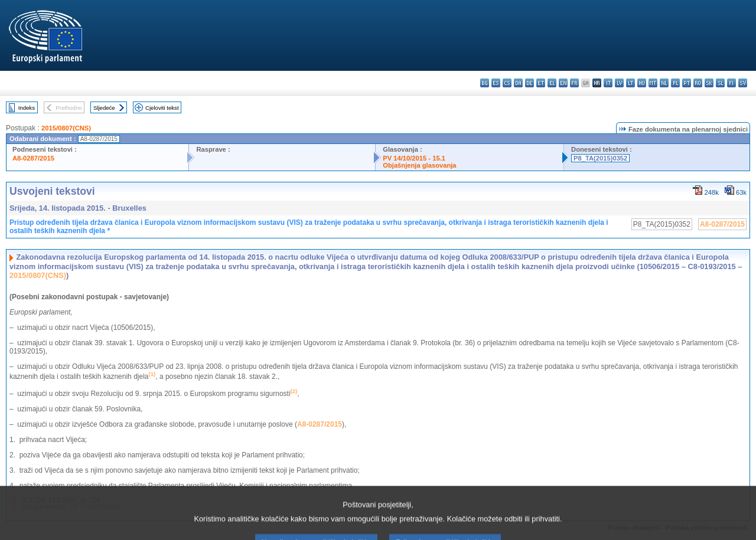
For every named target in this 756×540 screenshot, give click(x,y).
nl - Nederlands (664, 83)
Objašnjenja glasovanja (419, 165)
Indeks (27, 108)
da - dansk (518, 83)
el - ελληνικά (552, 83)
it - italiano (608, 83)
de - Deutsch (529, 83)
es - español (496, 83)
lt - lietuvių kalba (630, 83)
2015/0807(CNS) (66, 128)
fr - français (574, 83)
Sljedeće (104, 108)
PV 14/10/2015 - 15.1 (414, 158)
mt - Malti (653, 83)
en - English (563, 83)
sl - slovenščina (720, 83)
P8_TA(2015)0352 (600, 158)
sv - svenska (743, 83)
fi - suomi (731, 83)
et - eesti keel (541, 83)
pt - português (687, 83)
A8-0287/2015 (33, 158)
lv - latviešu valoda (619, 83)
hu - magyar (642, 83)
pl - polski (675, 83)
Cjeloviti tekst (162, 108)
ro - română (698, 83)
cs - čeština (507, 83)
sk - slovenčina (709, 83)
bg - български (485, 83)
